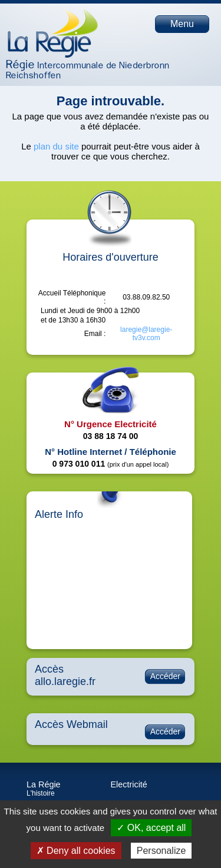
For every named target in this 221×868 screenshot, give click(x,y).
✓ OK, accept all (151, 828)
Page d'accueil (53, 33)
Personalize (161, 851)
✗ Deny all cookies (76, 851)
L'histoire (41, 793)
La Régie (44, 784)
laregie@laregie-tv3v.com (146, 334)
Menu (182, 24)
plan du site (56, 146)
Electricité (129, 784)
